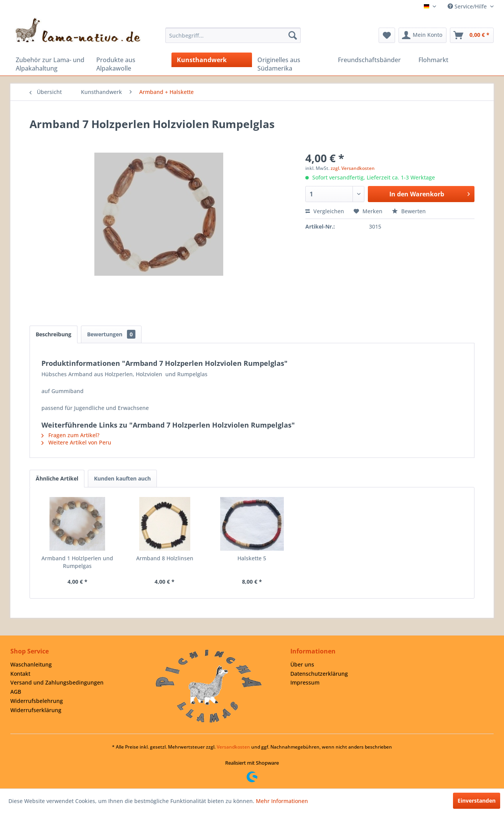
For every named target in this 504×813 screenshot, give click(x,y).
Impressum (305, 682)
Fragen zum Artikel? (70, 435)
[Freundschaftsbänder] (373, 60)
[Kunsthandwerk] (212, 60)
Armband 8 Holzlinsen (165, 558)
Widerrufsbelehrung (37, 701)
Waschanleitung (31, 664)
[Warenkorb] (472, 35)
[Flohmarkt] (453, 60)
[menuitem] (233, 35)
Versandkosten (233, 747)
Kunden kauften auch (122, 478)
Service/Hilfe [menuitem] (468, 6)
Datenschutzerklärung (319, 674)
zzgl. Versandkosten (353, 168)
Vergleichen (325, 211)
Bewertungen (111, 334)
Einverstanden (477, 801)
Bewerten (409, 211)
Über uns (302, 664)
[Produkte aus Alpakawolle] (131, 64)
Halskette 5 (252, 558)
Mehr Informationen (282, 801)
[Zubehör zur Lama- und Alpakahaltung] (51, 64)
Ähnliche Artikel (57, 478)
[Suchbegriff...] (233, 35)
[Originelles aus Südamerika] (292, 64)
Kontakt (20, 674)
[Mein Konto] (422, 35)
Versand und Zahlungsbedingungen (57, 682)
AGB (16, 692)
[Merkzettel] (387, 35)
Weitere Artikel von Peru (76, 442)
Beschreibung (54, 334)
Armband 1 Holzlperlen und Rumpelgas (77, 562)
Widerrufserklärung (36, 710)
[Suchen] (293, 35)
